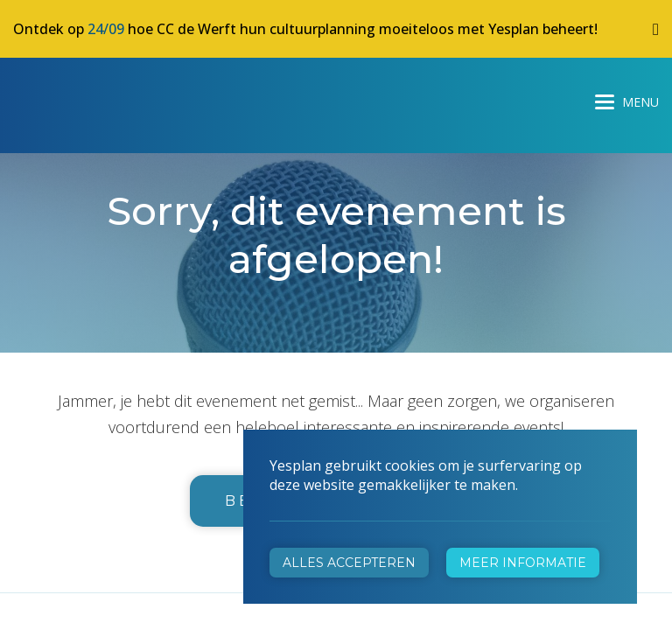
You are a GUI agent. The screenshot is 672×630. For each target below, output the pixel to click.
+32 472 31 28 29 (421, 375)
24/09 (106, 29)
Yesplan (79, 98)
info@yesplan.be (417, 399)
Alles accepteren (349, 563)
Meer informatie (523, 563)
